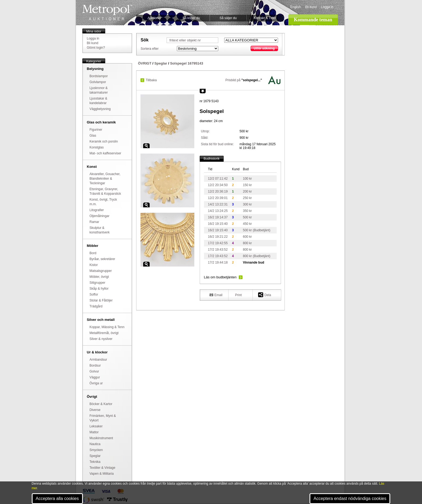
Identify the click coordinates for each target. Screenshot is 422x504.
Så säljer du (228, 18)
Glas (93, 136)
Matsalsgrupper (101, 271)
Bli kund (311, 7)
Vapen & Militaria (102, 474)
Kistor (94, 265)
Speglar (95, 456)
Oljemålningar (100, 216)
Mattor (94, 432)
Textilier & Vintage (103, 468)
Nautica (95, 444)
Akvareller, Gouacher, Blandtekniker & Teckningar (105, 179)
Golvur (94, 371)
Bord (93, 253)
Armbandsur (98, 360)
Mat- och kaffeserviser (105, 153)
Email (216, 295)
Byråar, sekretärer (102, 259)
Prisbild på (244, 80)
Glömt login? (96, 48)
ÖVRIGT (145, 63)
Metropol (107, 13)
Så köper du (191, 18)
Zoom (146, 146)
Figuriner (96, 130)
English (296, 7)
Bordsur (95, 365)
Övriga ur (96, 383)
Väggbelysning (100, 109)
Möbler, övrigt (99, 277)
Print (239, 295)
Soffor (94, 294)
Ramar (94, 222)
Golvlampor (98, 82)
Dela (265, 295)
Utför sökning (264, 48)
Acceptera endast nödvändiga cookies (350, 498)
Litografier (97, 210)
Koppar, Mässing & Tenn (107, 327)
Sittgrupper (98, 283)
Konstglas (97, 147)
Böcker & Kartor (101, 404)
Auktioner (154, 18)
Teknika (95, 462)
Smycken (96, 450)
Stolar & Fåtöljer (101, 300)
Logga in (327, 7)
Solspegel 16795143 (187, 63)
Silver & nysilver (101, 339)
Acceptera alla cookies (57, 498)
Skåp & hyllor (99, 289)
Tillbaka (151, 80)
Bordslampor (99, 76)
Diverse (95, 410)
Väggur (95, 377)
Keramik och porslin (104, 141)
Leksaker (96, 426)
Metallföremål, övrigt (104, 333)
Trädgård (96, 306)
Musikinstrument (101, 438)
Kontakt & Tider (265, 18)
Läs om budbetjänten (220, 277)
